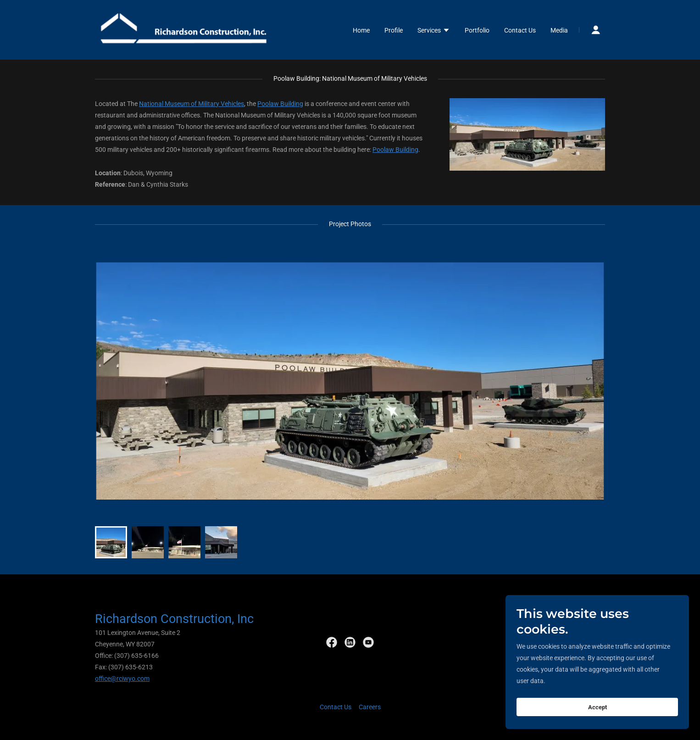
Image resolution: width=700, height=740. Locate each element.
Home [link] (361, 30)
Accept (597, 726)
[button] (434, 31)
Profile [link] (394, 30)
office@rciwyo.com (122, 679)
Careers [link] (370, 707)
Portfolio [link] (477, 30)
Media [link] (559, 30)
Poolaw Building (280, 104)
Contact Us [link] (520, 30)
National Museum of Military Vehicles (192, 104)
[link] (184, 29)
